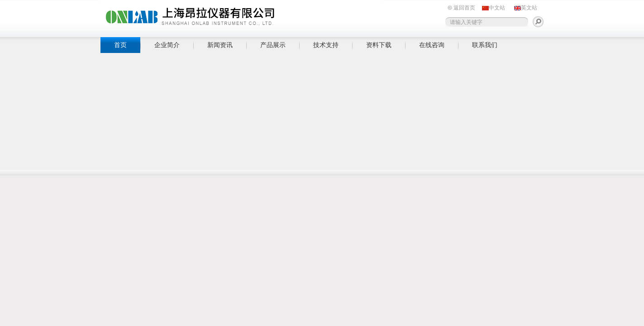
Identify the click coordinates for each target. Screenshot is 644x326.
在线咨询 (432, 45)
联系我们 (485, 45)
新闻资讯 (220, 45)
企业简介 (167, 45)
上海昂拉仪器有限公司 (241, 17)
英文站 (529, 8)
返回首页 (464, 8)
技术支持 (326, 45)
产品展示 (273, 45)
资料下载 (379, 45)
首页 (120, 45)
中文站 (497, 8)
